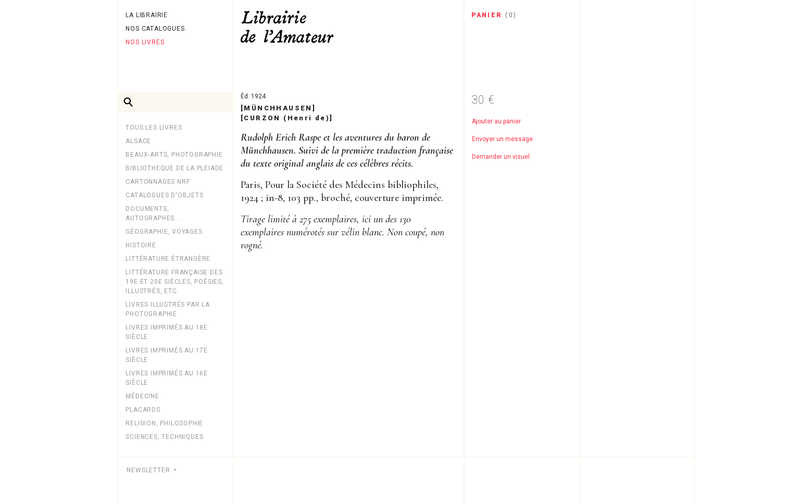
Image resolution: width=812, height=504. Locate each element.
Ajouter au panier (496, 121)
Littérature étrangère (168, 259)
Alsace (138, 141)
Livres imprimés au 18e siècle (167, 332)
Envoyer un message (502, 139)
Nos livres (145, 42)
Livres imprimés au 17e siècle (167, 355)
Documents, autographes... (153, 213)
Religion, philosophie (164, 423)
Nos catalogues (155, 29)
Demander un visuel (501, 157)
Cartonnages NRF (158, 182)
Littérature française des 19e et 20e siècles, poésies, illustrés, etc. (174, 282)
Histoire (141, 245)
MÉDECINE (142, 396)
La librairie (147, 15)
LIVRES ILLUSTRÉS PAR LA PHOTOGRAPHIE (167, 309)
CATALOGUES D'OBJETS (164, 195)
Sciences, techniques (164, 437)
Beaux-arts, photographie (174, 155)
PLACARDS (143, 410)
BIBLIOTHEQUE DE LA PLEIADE (174, 168)
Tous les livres (154, 128)
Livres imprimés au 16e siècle (167, 378)
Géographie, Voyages (164, 232)
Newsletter (149, 470)
